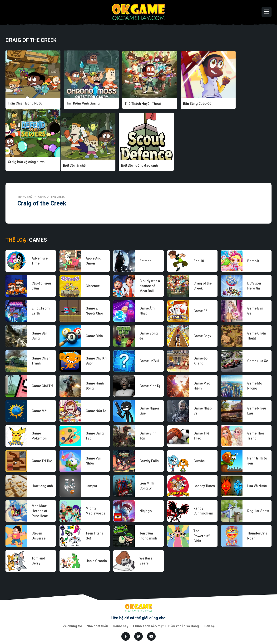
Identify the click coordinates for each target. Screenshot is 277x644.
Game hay (121, 626)
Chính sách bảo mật (148, 626)
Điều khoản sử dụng (184, 626)
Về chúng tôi (72, 626)
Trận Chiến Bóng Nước (25, 103)
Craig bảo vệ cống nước (242, 103)
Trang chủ (25, 196)
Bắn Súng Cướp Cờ (184, 103)
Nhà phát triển (97, 626)
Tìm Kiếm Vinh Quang (79, 103)
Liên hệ (209, 626)
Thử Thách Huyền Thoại (134, 103)
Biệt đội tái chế (19, 165)
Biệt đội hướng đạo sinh (80, 165)
